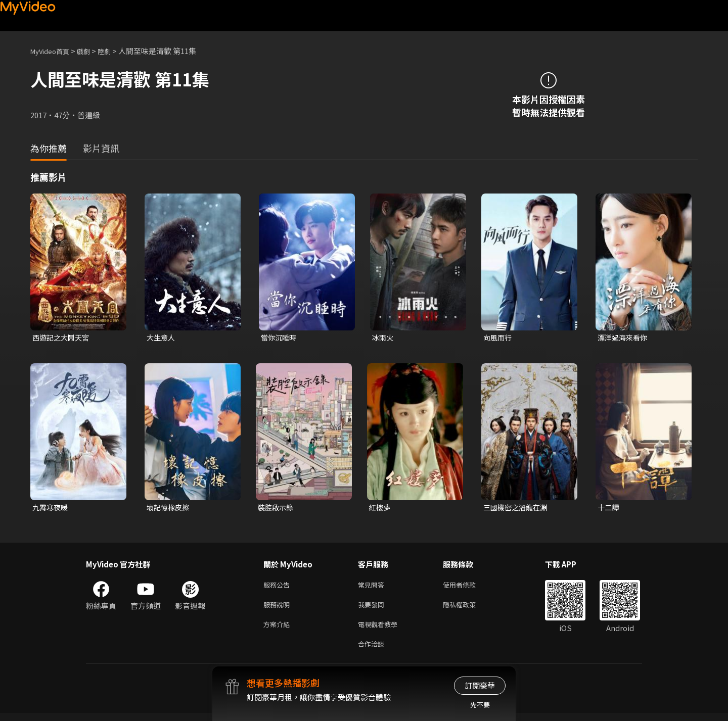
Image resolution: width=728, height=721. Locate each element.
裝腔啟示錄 (277, 509)
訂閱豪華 (480, 685)
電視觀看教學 (381, 630)
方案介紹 (279, 630)
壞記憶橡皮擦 (169, 509)
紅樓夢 (380, 509)
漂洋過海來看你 (624, 338)
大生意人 (162, 338)
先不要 (480, 705)
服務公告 (279, 587)
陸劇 (114, 51)
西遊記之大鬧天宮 (63, 338)
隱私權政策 (468, 609)
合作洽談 (373, 651)
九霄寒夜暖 (51, 509)
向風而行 (498, 338)
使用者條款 (468, 587)
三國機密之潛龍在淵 (517, 509)
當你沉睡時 (280, 338)
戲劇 (92, 51)
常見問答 (373, 587)
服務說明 (279, 609)
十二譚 (609, 509)
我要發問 (373, 609)
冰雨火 (383, 338)
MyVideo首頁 (53, 51)
